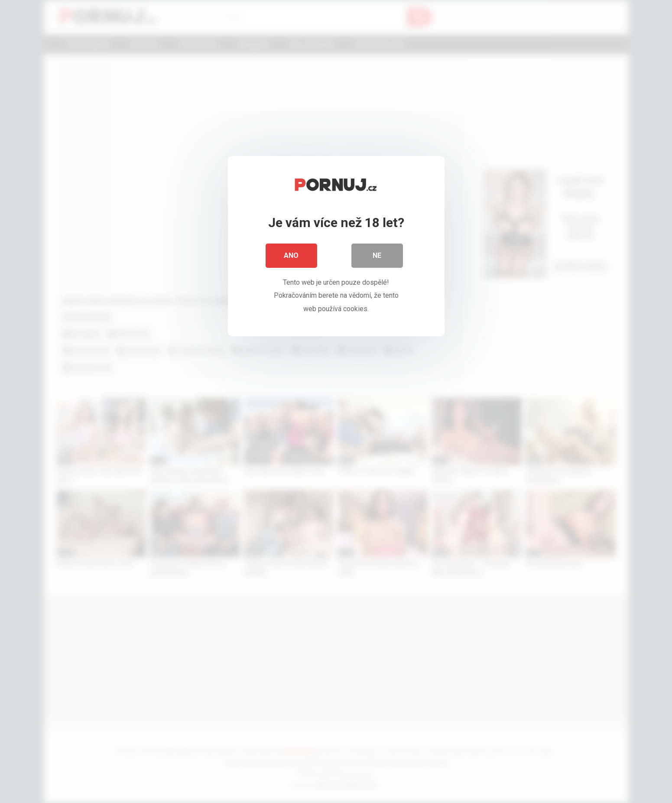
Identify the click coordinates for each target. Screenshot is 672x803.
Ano (292, 255)
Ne (377, 255)
